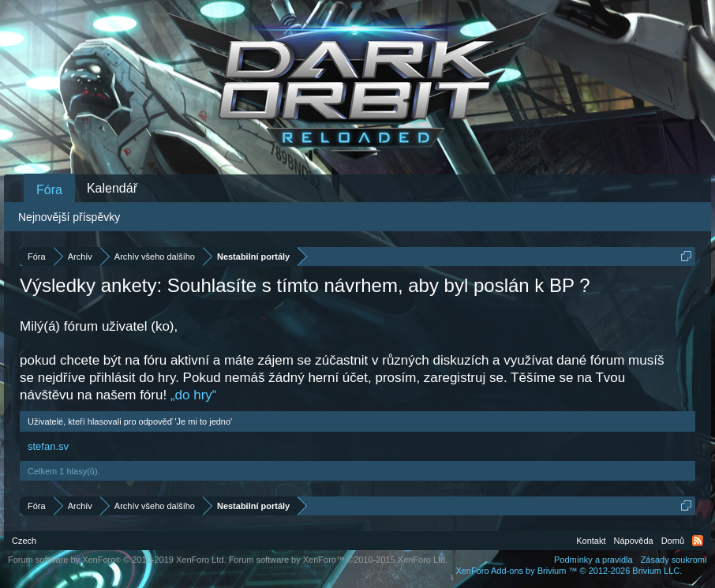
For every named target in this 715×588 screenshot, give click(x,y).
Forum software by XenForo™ (339, 560)
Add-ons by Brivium (569, 571)
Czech (24, 541)
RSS (698, 541)
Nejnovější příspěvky (69, 217)
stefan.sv (48, 446)
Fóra (49, 190)
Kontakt (591, 541)
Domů (673, 541)
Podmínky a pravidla (593, 560)
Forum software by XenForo (117, 560)
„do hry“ (194, 395)
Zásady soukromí (674, 560)
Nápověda (634, 541)
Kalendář (112, 188)
